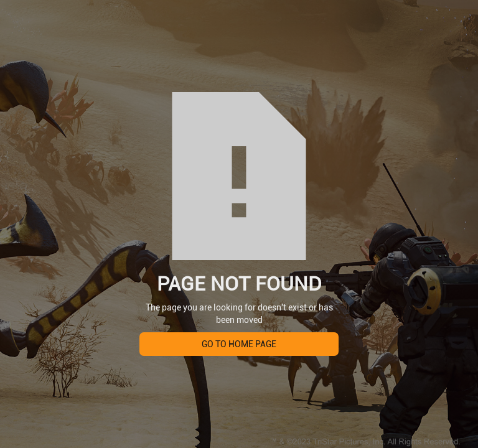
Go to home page (239, 344)
